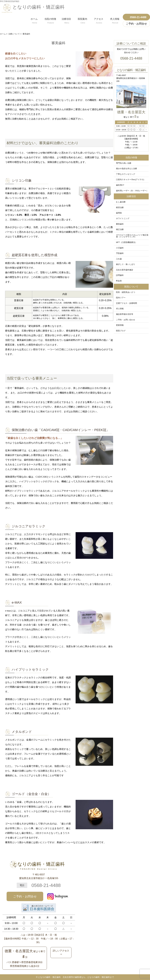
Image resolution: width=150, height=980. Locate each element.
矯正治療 (120, 229)
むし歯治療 (121, 202)
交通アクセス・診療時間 (126, 303)
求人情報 (115, 20)
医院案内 (82, 20)
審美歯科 (120, 224)
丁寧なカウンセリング (126, 174)
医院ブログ (121, 331)
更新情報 (120, 325)
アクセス (99, 20)
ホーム (34, 20)
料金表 (119, 281)
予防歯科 (120, 253)
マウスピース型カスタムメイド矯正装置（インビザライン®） (132, 236)
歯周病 (119, 213)
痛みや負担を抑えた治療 (126, 169)
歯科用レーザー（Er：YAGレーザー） (132, 191)
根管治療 (120, 208)
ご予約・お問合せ (25, 896)
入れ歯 (119, 259)
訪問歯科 (120, 275)
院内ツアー (121, 298)
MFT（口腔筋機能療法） (126, 242)
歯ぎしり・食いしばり (126, 264)
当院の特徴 (50, 20)
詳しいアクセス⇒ (61, 953)
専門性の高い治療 (124, 163)
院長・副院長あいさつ (126, 292)
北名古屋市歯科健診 (125, 270)
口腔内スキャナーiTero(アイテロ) (130, 180)
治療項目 (66, 20)
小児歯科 (120, 248)
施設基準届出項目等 (125, 314)
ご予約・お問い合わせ (126, 320)
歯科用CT (120, 185)
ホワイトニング (123, 219)
